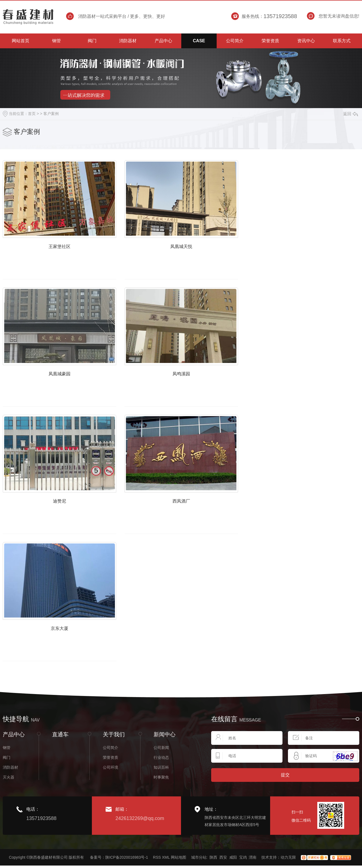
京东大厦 (66, 651)
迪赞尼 (65, 519)
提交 (285, 797)
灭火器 (9, 799)
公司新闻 (161, 770)
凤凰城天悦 (199, 253)
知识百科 (161, 790)
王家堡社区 (65, 253)
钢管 (7, 770)
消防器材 (10, 790)
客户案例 (51, 114)
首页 (32, 114)
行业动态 (161, 780)
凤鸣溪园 (199, 386)
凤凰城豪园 (65, 386)
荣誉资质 (111, 780)
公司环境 (111, 790)
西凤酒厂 (199, 519)
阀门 (7, 780)
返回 (350, 114)
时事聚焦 (161, 799)
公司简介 (111, 770)
